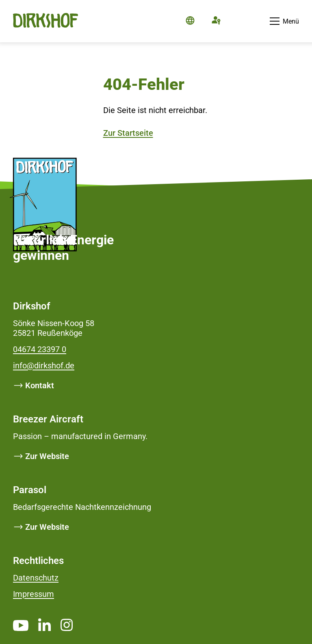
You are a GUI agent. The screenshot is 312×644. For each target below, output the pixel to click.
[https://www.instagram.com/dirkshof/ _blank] (67, 625)
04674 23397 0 (40, 349)
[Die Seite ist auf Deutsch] (190, 21)
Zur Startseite (128, 133)
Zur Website (47, 456)
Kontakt (40, 385)
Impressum (34, 594)
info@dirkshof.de (44, 366)
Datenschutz (36, 578)
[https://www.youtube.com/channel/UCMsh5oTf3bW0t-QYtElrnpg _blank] (21, 625)
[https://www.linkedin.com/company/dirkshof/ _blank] (44, 624)
